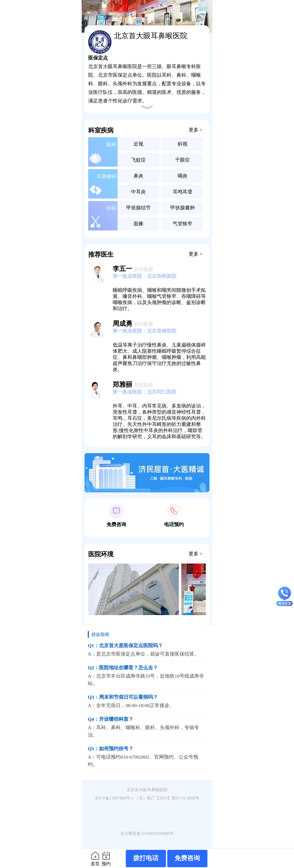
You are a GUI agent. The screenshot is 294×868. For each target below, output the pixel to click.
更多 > (196, 130)
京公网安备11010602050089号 (147, 833)
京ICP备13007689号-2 (114, 798)
